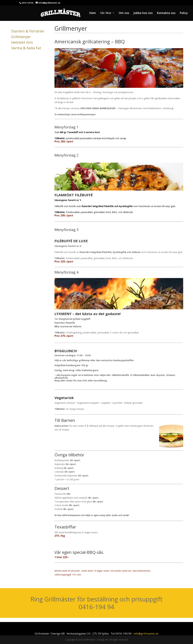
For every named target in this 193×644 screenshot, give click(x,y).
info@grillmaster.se (146, 633)
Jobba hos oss (143, 13)
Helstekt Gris (22, 42)
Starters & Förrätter (28, 31)
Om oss (124, 13)
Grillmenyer (21, 37)
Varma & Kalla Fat (26, 48)
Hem (93, 13)
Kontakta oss (166, 13)
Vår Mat (106, 13)
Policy (184, 13)
